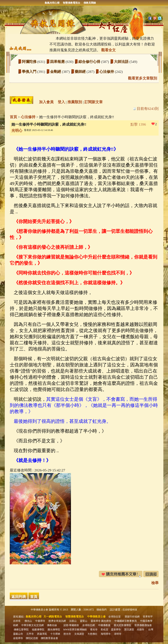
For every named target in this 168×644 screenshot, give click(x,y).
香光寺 (94, 630)
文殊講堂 (79, 634)
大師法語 (122, 62)
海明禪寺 (106, 634)
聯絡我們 (102, 610)
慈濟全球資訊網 (57, 621)
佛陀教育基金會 (49, 638)
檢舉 (155, 583)
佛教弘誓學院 (21, 630)
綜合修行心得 (90, 62)
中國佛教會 (104, 625)
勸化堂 (105, 630)
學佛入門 (30, 72)
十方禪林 (55, 634)
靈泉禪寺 (96, 621)
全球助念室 (115, 617)
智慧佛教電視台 (72, 3)
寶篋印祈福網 (132, 617)
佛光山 (28, 621)
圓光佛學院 (54, 630)
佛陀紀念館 (32, 638)
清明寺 (118, 634)
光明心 (17, 131)
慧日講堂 (129, 630)
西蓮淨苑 (42, 634)
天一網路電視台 (53, 617)
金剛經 (56, 72)
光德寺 (140, 630)
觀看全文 (108, 50)
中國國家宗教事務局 (126, 621)
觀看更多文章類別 (143, 78)
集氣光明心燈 (52, 3)
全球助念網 (89, 625)
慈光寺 (67, 634)
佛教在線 (52, 625)
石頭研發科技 (130, 610)
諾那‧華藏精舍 (71, 625)
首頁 (13, 117)
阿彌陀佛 (30, 62)
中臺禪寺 (40, 621)
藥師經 (81, 72)
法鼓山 (73, 621)
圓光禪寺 (106, 621)
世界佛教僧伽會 (143, 625)
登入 (61, 102)
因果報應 (58, 62)
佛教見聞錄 (90, 3)
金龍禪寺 (18, 638)
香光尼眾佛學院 (122, 625)
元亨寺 (30, 634)
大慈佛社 (92, 634)
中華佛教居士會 (39, 610)
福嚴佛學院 (38, 630)
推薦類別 (75, 102)
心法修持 (107, 72)
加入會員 (46, 102)
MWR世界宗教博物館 (75, 630)
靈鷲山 (84, 621)
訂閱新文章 (94, 102)
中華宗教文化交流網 (32, 625)
